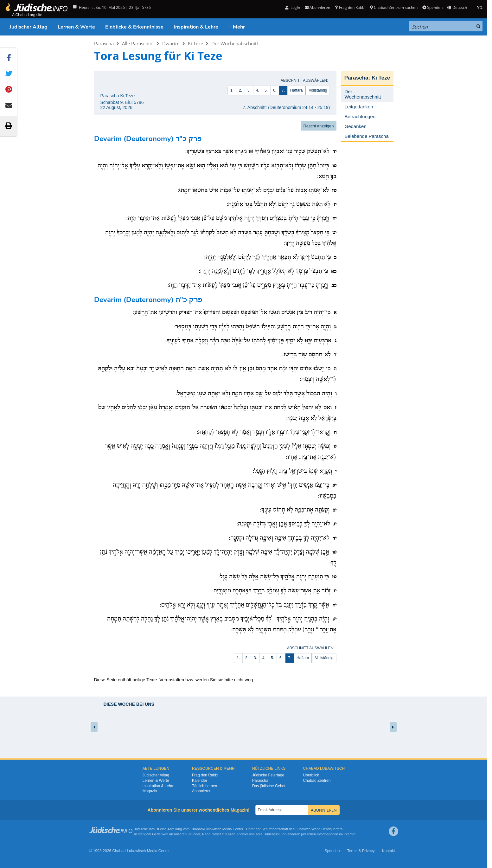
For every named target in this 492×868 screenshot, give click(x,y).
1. (232, 90)
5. (266, 90)
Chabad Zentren (317, 781)
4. (258, 90)
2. (240, 90)
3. (249, 90)
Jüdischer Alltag (29, 27)
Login (293, 7)
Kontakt (389, 851)
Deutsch (457, 7)
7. (283, 90)
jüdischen (309, 834)
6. (275, 90)
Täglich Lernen (204, 786)
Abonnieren (317, 7)
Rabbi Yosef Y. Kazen (219, 834)
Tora (259, 834)
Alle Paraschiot (138, 43)
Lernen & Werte (76, 27)
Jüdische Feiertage (268, 775)
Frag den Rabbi (350, 7)
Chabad (197, 829)
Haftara (296, 90)
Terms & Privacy (361, 851)
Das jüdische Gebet (269, 786)
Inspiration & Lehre (196, 27)
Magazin (150, 791)
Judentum (272, 834)
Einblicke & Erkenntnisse (134, 27)
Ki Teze (195, 43)
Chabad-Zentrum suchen (394, 7)
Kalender (200, 781)
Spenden (432, 7)
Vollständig (318, 90)
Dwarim (171, 43)
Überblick (311, 775)
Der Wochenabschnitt (235, 43)
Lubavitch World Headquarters (319, 829)
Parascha (104, 43)
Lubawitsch (213, 829)
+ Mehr (237, 27)
